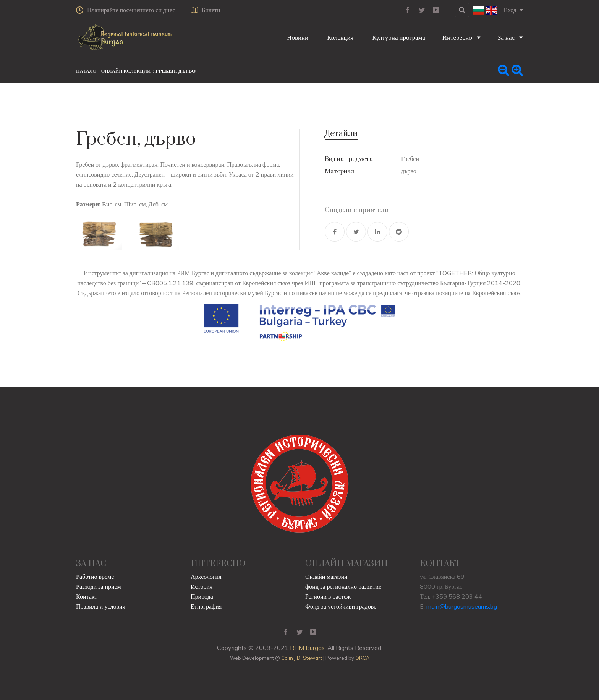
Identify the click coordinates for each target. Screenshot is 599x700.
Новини (297, 37)
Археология (206, 577)
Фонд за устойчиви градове (341, 606)
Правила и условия (101, 606)
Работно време (95, 577)
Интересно (461, 37)
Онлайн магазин (326, 577)
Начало (86, 71)
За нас (510, 37)
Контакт (87, 596)
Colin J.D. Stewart (302, 658)
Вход (513, 10)
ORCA (362, 658)
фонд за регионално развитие (343, 586)
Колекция (339, 37)
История (202, 586)
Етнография (206, 606)
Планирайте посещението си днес (125, 10)
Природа (202, 596)
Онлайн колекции (126, 71)
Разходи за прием (99, 586)
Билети (205, 10)
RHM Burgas (307, 648)
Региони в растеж (328, 596)
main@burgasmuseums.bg (462, 606)
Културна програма (398, 37)
